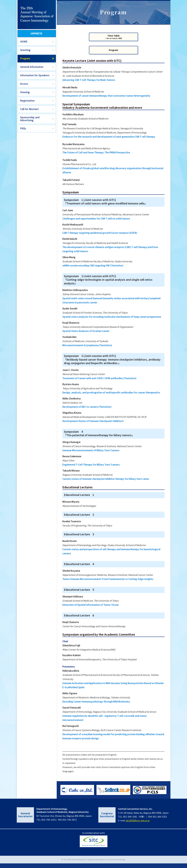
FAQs (23, 128)
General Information (32, 67)
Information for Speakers (35, 75)
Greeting (25, 50)
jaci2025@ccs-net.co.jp (138, 825)
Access (24, 84)
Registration (27, 100)
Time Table (114, 40)
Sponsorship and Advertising (30, 119)
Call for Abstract (29, 109)
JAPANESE (36, 33)
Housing (25, 92)
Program (25, 58)
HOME (24, 41)
